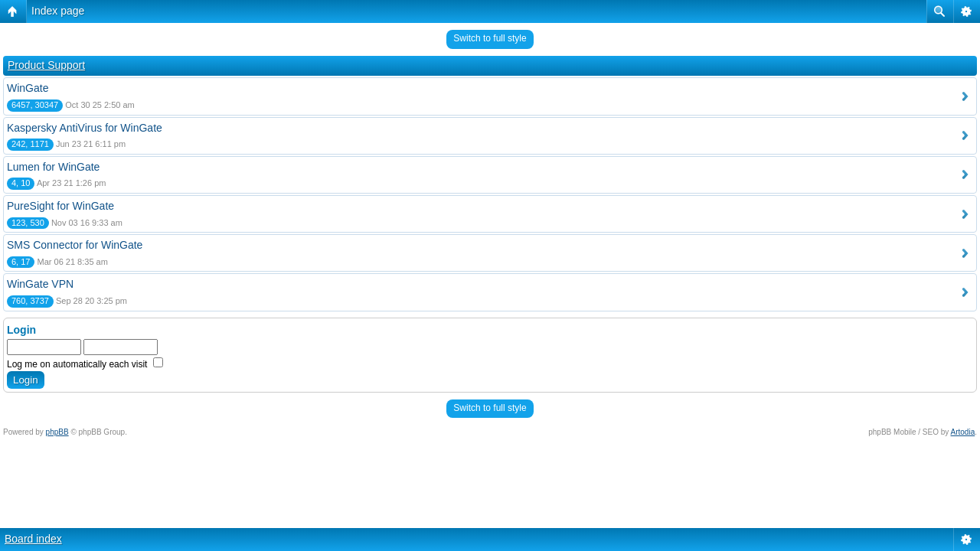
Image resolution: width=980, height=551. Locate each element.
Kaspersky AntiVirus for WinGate (85, 128)
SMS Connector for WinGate (75, 245)
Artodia (963, 432)
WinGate (28, 88)
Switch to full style (490, 38)
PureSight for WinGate (60, 206)
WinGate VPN (40, 284)
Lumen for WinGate (53, 167)
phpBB (57, 432)
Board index (33, 539)
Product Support (46, 65)
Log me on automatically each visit (85, 364)
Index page (58, 11)
